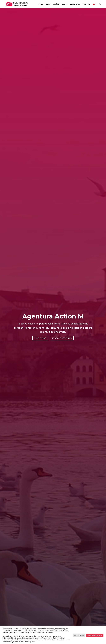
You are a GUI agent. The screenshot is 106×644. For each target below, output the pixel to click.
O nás (48, 4)
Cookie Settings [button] (79, 635)
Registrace (75, 4)
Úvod (41, 4)
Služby (56, 4)
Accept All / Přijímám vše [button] (95, 635)
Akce (64, 4)
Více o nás (40, 338)
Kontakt (86, 4)
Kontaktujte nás (62, 338)
